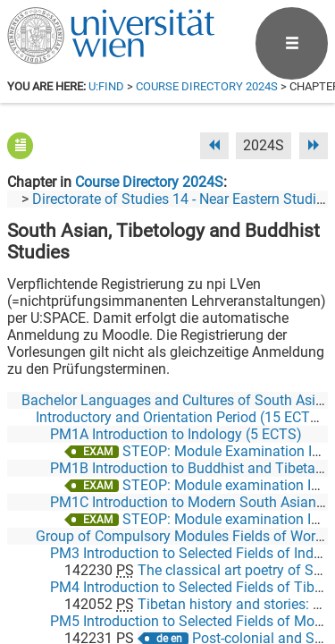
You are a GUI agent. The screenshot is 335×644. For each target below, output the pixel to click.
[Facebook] (127, 569)
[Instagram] (299, 569)
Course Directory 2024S (207, 86)
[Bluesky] (184, 569)
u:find (106, 86)
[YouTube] (242, 569)
